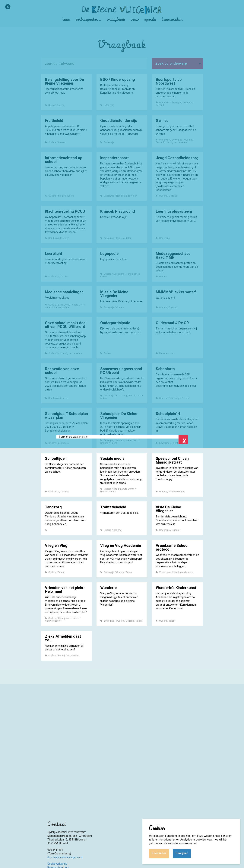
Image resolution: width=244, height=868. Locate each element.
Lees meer (159, 853)
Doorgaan (182, 853)
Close (183, 439)
